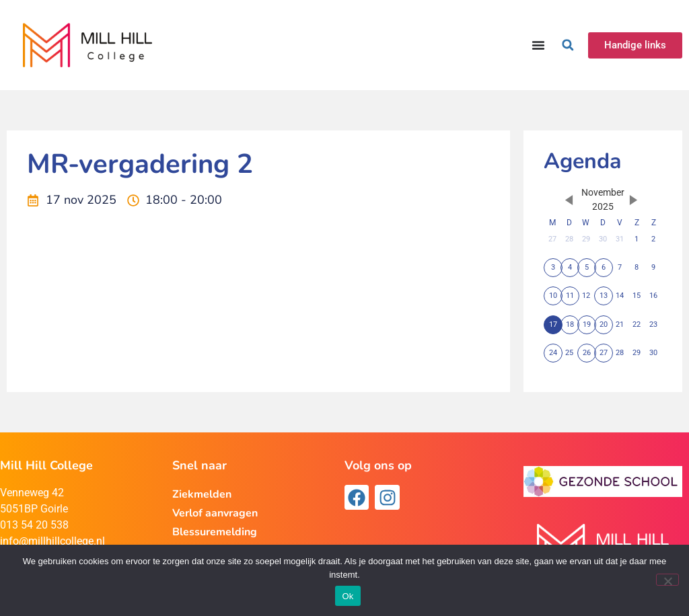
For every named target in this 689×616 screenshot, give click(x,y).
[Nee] (667, 580)
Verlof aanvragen (215, 513)
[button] (568, 45)
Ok (348, 596)
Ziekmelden (202, 494)
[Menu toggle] (538, 45)
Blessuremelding (215, 532)
